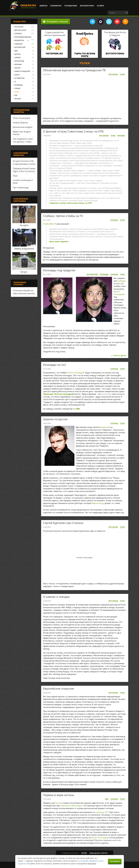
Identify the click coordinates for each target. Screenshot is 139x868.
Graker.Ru (28, 5)
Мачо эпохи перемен (59, 241)
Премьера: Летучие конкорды (58, 394)
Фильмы (121, 136)
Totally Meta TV (50, 224)
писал (58, 803)
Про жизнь (113, 74)
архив (84, 853)
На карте (24, 225)
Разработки (56, 6)
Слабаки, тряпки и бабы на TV (63, 216)
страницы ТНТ (102, 812)
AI (15, 82)
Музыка (18, 99)
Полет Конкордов (119, 293)
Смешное (18, 44)
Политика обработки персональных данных (24, 292)
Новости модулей (22, 71)
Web (107, 799)
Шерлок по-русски (55, 419)
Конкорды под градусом (59, 270)
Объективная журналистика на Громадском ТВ (74, 70)
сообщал (121, 281)
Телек (122, 74)
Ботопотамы (115, 54)
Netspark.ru (54, 54)
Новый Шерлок (20, 123)
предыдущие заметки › (99, 853)
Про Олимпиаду (21, 188)
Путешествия (71, 6)
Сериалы (114, 220)
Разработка (19, 40)
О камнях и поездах (56, 597)
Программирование (23, 37)
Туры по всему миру (85, 55)
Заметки (43, 6)
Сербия (17, 88)
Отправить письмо (56, 21)
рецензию (105, 427)
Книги (17, 75)
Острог (24, 272)
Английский (92, 274)
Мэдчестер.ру (98, 503)
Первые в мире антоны (59, 795)
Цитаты (18, 54)
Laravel (18, 58)
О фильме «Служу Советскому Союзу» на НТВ (73, 131)
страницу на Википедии (71, 806)
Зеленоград (19, 61)
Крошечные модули (23, 127)
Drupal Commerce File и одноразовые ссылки (24, 162)
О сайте (100, 6)
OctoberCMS (19, 78)
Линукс (18, 68)
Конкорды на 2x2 (55, 365)
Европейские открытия (58, 688)
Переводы (104, 274)
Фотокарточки (87, 6)
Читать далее (120, 355)
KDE (16, 95)
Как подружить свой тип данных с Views (23, 140)
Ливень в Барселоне (24, 249)
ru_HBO (76, 409)
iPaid (15, 176)
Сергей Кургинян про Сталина (63, 523)
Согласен (115, 861)
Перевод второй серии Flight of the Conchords (24, 170)
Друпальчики (20, 30)
